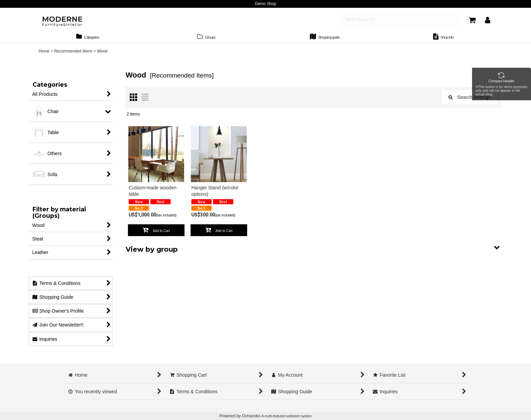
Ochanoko (251, 416)
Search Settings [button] (470, 100)
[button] (313, 250)
